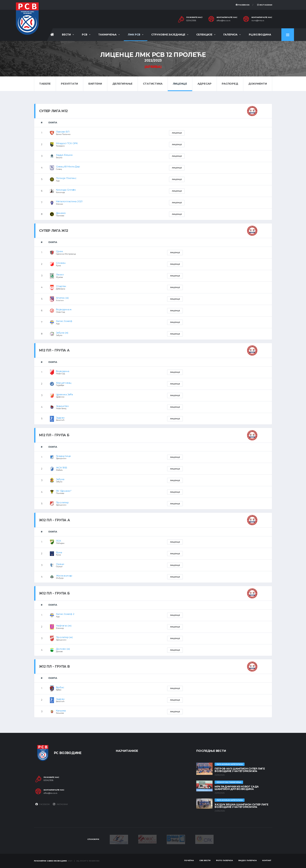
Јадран (60, 418)
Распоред (230, 84)
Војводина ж (64, 309)
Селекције (204, 35)
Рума (59, 552)
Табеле (45, 84)
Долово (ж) (63, 649)
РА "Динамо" (64, 491)
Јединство (62, 406)
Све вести (205, 860)
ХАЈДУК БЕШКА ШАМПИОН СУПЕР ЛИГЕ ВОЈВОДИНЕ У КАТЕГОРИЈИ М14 (241, 806)
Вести (66, 35)
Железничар (64, 576)
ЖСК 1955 (61, 468)
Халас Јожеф (64, 321)
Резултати (69, 84)
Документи (258, 84)
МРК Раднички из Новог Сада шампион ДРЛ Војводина (237, 788)
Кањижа (61, 711)
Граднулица (63, 456)
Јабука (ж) (62, 333)
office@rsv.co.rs (223, 21)
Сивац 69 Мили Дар (68, 166)
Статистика (153, 84)
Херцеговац (64, 383)
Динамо (61, 213)
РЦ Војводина (260, 35)
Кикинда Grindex (66, 190)
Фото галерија (224, 860)
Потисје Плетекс (66, 178)
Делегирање (122, 84)
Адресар (205, 84)
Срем (59, 251)
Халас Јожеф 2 (65, 614)
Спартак (61, 286)
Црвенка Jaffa (64, 394)
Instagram (265, 5)
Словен (61, 263)
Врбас (60, 687)
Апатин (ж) (62, 298)
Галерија (230, 35)
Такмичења (107, 35)
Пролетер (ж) (64, 637)
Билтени (95, 84)
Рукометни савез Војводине (50, 861)
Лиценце (180, 84)
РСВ (85, 35)
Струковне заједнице (168, 35)
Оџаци (60, 564)
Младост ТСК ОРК (67, 143)
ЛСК (59, 541)
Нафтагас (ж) (64, 626)
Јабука (60, 479)
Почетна (189, 860)
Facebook (243, 5)
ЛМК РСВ (134, 35)
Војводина (63, 371)
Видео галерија (248, 860)
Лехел (60, 274)
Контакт (267, 860)
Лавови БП (63, 132)
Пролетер (62, 502)
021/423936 (191, 21)
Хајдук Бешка (64, 155)
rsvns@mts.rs (258, 21)
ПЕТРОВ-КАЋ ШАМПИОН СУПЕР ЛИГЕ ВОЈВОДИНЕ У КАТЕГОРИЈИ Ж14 (240, 770)
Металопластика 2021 (69, 201)
